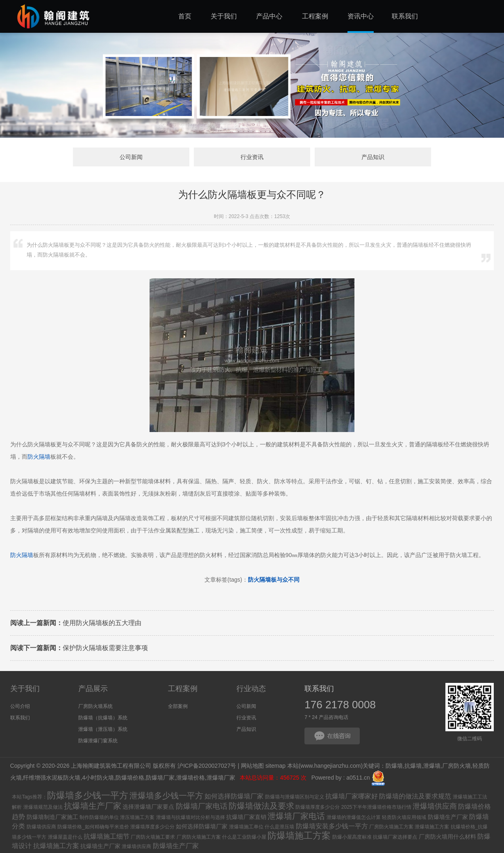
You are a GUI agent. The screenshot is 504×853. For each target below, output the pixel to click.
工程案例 (183, 689)
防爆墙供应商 (41, 827)
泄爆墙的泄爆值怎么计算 (354, 817)
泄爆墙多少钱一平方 (166, 796)
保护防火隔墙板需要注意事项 (79, 648)
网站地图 (252, 766)
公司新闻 (131, 157)
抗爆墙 (413, 766)
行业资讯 (252, 157)
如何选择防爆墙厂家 (234, 796)
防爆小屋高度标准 (352, 837)
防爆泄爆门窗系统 (98, 741)
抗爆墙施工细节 (107, 836)
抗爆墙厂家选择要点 (395, 837)
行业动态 (251, 689)
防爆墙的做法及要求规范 (415, 796)
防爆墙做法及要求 (261, 806)
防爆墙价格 (130, 778)
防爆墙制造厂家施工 (52, 817)
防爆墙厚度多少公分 (318, 807)
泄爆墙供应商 (435, 806)
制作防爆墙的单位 (99, 817)
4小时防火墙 (98, 778)
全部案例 (178, 706)
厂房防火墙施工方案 (391, 827)
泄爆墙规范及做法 (43, 807)
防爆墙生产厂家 (448, 817)
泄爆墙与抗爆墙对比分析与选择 (191, 817)
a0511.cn (358, 778)
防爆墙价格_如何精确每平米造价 (93, 827)
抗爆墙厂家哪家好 (352, 796)
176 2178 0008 (340, 705)
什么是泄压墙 (279, 827)
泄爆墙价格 (191, 778)
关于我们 (25, 689)
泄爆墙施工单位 (246, 827)
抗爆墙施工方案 (56, 846)
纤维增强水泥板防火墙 (52, 778)
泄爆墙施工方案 (432, 827)
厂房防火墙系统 (95, 706)
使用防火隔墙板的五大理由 (76, 623)
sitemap (276, 766)
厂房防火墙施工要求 (153, 837)
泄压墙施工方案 (137, 817)
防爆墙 (394, 766)
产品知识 (373, 157)
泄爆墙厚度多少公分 (152, 827)
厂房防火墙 (456, 766)
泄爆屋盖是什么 (65, 837)
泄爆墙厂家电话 (296, 816)
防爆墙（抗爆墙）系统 (103, 718)
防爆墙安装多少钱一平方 (332, 826)
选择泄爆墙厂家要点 (148, 807)
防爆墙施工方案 (299, 836)
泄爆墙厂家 (222, 778)
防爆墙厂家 (160, 778)
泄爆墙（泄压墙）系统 (103, 729)
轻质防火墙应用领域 (404, 817)
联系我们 (20, 718)
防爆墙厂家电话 (202, 806)
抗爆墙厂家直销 (246, 817)
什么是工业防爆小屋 (244, 837)
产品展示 (93, 689)
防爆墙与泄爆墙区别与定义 (295, 797)
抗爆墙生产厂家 (93, 806)
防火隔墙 (39, 457)
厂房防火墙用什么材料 (447, 837)
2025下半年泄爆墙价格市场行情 (376, 807)
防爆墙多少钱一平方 (88, 795)
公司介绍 (20, 706)
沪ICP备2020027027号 (207, 766)
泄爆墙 (432, 766)
